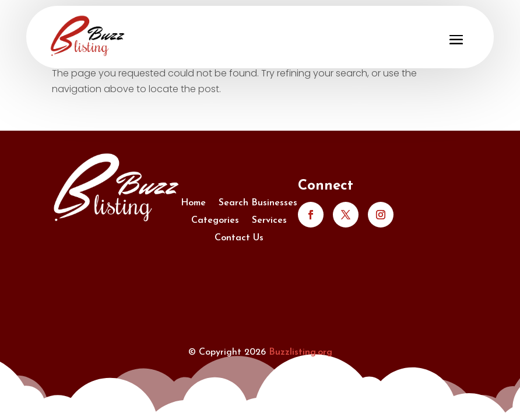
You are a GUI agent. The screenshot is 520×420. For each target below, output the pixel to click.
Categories (215, 221)
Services (269, 221)
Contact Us (239, 238)
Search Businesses (258, 203)
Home (193, 203)
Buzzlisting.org (301, 352)
